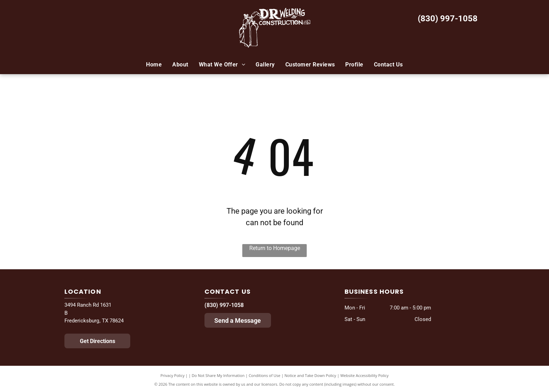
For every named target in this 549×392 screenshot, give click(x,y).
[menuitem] (154, 65)
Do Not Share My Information (218, 375)
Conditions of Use (265, 375)
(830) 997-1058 (448, 19)
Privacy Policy (172, 375)
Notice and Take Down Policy (311, 375)
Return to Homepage (275, 248)
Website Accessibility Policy (364, 375)
